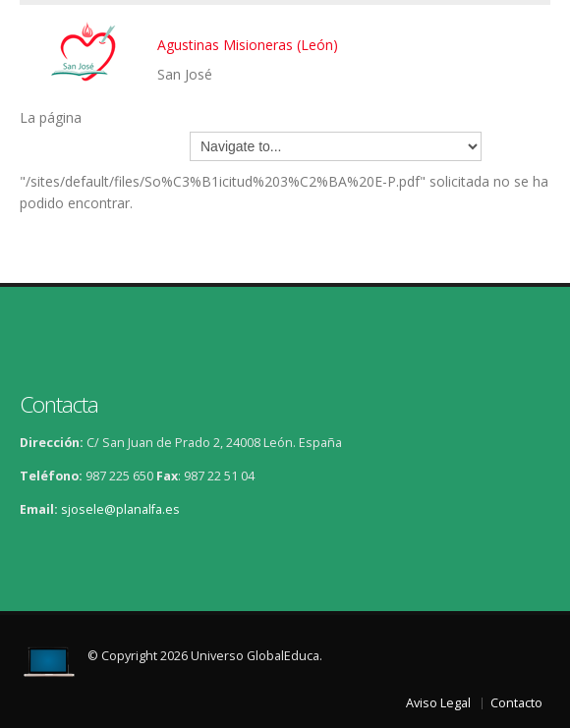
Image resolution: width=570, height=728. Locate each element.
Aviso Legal (438, 703)
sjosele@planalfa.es (120, 509)
